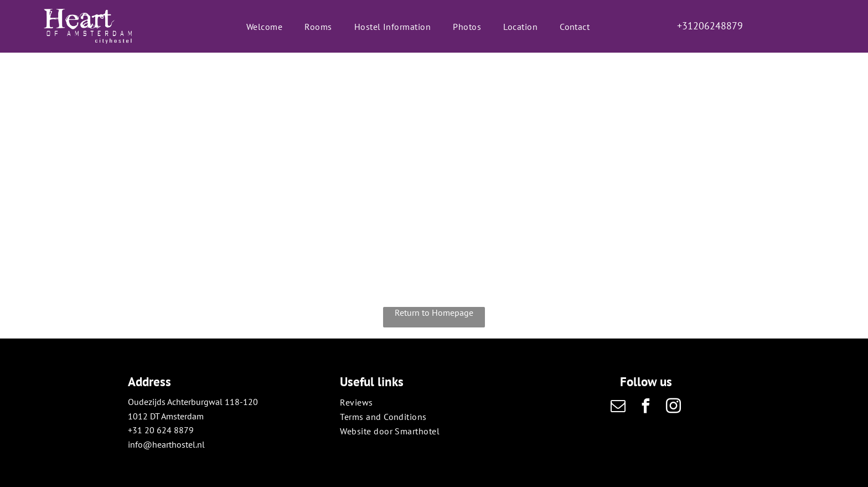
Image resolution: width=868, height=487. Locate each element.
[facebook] (646, 407)
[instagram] (674, 407)
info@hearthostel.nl (166, 444)
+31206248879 (710, 26)
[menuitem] (264, 26)
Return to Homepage (434, 312)
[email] (618, 407)
